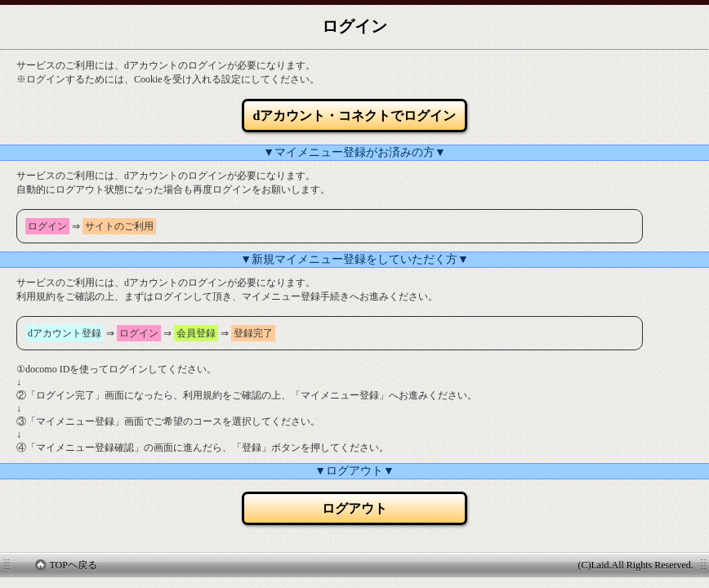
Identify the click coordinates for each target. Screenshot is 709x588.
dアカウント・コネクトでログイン (355, 116)
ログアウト (354, 508)
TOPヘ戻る (66, 565)
